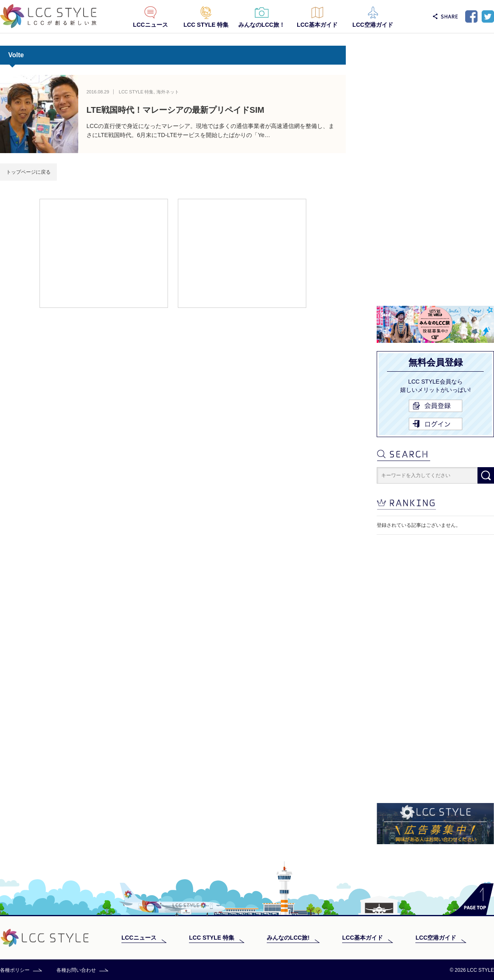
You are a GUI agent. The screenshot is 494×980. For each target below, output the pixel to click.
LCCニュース (150, 25)
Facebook (471, 16)
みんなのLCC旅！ (262, 25)
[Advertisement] (104, 253)
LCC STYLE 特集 (206, 25)
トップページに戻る (28, 172)
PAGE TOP (471, 899)
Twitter (488, 16)
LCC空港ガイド (373, 25)
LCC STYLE (48, 16)
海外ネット (168, 92)
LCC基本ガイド (317, 25)
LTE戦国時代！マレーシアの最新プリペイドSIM (175, 110)
